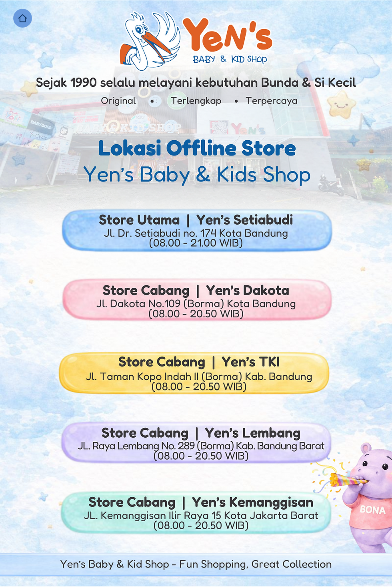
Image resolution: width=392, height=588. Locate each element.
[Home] (23, 18)
